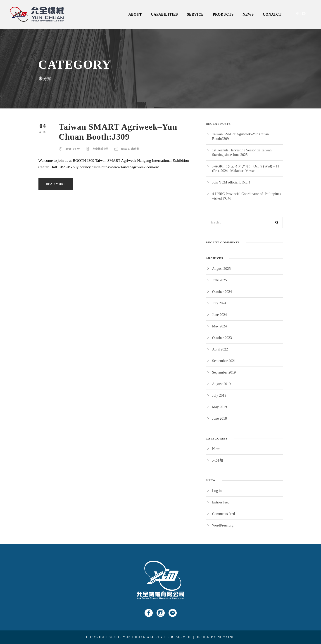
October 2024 (222, 292)
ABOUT (135, 14)
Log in (217, 491)
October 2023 (222, 338)
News (125, 149)
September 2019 (224, 372)
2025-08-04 (73, 149)
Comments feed (224, 514)
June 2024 (220, 315)
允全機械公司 (101, 149)
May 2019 (220, 407)
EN (304, 14)
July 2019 (219, 395)
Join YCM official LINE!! (231, 182)
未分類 (135, 149)
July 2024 (219, 303)
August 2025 (221, 269)
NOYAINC (226, 637)
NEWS (248, 14)
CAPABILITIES (164, 14)
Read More (56, 184)
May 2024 (220, 326)
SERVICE (195, 14)
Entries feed (221, 502)
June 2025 (220, 280)
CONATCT (272, 14)
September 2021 (224, 361)
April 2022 (220, 349)
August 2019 (221, 384)
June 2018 (220, 418)
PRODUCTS (223, 14)
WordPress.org (223, 525)
